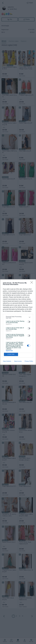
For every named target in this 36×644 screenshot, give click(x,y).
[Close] (32, 283)
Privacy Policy (29, 361)
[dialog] (18, 322)
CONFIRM (11, 354)
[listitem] (18, 317)
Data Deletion (7, 361)
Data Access (18, 361)
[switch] (29, 322)
